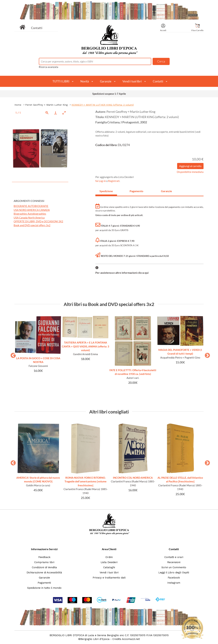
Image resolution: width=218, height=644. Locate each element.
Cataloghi (109, 567)
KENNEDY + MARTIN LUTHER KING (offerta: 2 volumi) (103, 105)
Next (206, 354)
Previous (12, 354)
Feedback (44, 557)
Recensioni (174, 562)
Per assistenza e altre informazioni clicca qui (122, 273)
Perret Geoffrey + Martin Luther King (46, 105)
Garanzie (106, 81)
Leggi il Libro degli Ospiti (174, 573)
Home (18, 105)
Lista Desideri (109, 562)
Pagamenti (44, 583)
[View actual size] (47, 113)
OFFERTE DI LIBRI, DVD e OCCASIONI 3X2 (38, 221)
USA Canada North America (29, 218)
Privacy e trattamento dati (109, 578)
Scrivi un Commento (174, 567)
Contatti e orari (174, 557)
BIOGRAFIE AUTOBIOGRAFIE (31, 206)
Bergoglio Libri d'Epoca (95, 639)
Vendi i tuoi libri (132, 81)
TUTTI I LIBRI (61, 81)
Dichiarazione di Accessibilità (44, 573)
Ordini (109, 557)
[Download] (56, 113)
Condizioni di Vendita (44, 567)
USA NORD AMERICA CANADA (32, 210)
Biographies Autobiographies (30, 214)
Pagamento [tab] (136, 191)
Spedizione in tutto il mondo (44, 588)
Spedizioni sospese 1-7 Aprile (109, 94)
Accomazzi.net (131, 639)
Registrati (114, 181)
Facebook (174, 578)
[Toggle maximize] (64, 113)
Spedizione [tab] (106, 191)
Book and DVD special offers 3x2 (32, 225)
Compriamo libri (44, 562)
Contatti (37, 28)
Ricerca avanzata (49, 67)
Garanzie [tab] (166, 191)
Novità (85, 81)
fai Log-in (101, 181)
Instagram (174, 583)
